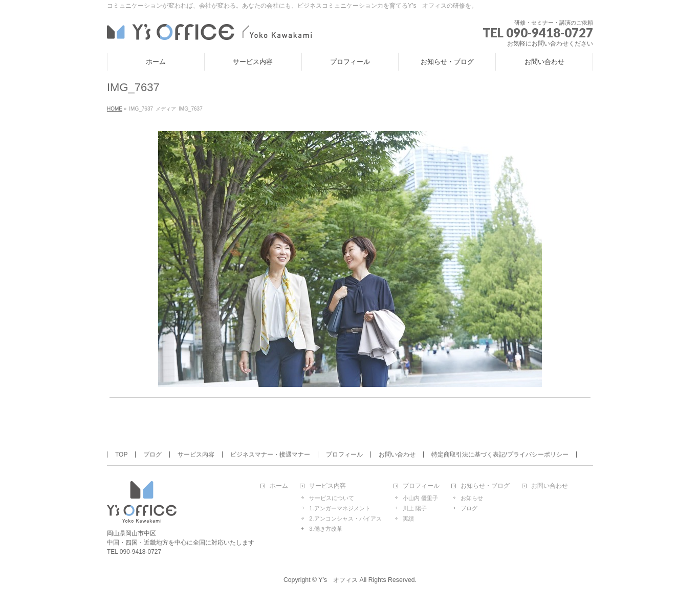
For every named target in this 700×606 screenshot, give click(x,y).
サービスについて (332, 498)
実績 (408, 518)
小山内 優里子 (420, 498)
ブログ (152, 454)
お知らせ (472, 498)
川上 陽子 (415, 508)
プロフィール (344, 454)
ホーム (279, 486)
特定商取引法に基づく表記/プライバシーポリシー (500, 454)
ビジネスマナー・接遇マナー (270, 454)
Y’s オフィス (338, 580)
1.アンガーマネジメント (340, 508)
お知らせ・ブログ (485, 486)
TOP (121, 454)
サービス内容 (196, 454)
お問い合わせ (397, 454)
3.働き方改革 (325, 529)
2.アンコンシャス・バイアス (345, 518)
